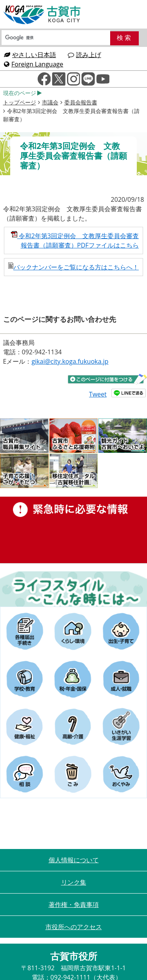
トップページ (20, 102)
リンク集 (74, 882)
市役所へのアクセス (74, 927)
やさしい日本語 (30, 55)
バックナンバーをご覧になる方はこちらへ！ (73, 267)
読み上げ (84, 55)
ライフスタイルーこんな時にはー (73, 589)
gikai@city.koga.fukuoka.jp (70, 361)
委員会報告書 (81, 102)
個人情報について (74, 860)
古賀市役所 (42, 15)
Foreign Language (34, 64)
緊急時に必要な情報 (73, 530)
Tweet (98, 394)
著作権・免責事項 (74, 905)
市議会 (50, 102)
